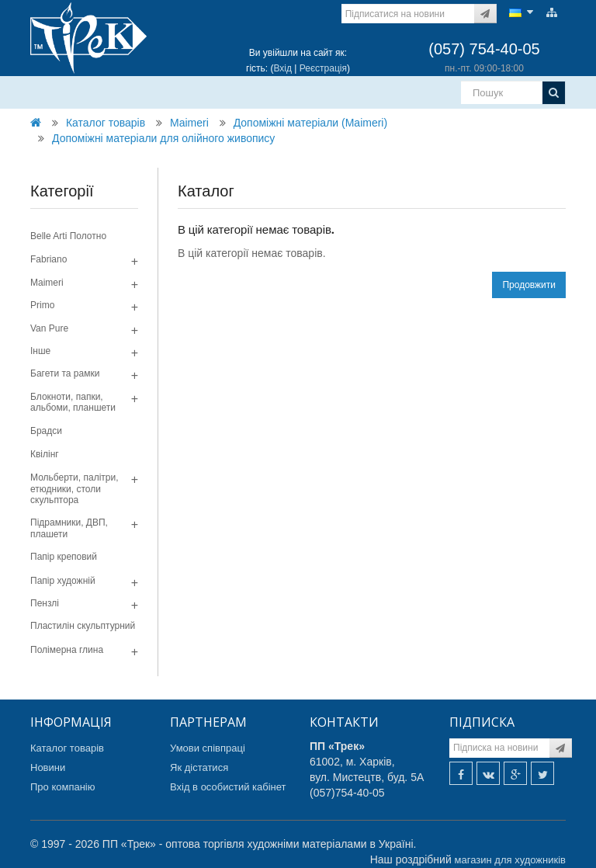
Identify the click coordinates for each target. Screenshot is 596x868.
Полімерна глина (67, 650)
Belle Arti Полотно (68, 236)
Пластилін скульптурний (83, 626)
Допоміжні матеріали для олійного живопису (163, 138)
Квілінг (45, 454)
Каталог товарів (106, 123)
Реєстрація (323, 68)
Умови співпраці (208, 748)
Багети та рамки (65, 373)
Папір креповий (64, 557)
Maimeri (189, 123)
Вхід (282, 68)
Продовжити (529, 285)
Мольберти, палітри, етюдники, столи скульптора (74, 489)
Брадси (46, 431)
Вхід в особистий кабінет (228, 787)
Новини (48, 767)
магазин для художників (510, 860)
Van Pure (49, 328)
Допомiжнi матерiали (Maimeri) (310, 123)
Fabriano (49, 259)
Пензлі (45, 603)
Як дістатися (199, 767)
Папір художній (63, 581)
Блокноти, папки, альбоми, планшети (73, 402)
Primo (42, 305)
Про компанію (63, 787)
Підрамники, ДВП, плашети (69, 528)
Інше (40, 351)
